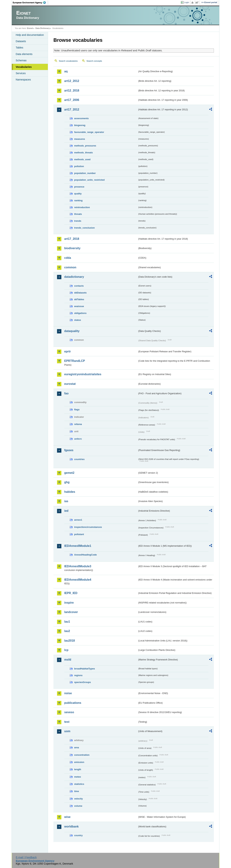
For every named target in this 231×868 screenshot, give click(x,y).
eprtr (67, 351)
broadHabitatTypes (85, 669)
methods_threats (83, 153)
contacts (79, 286)
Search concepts (94, 61)
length (78, 769)
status (78, 320)
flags (77, 409)
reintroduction (82, 207)
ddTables (79, 299)
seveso (69, 712)
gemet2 (69, 473)
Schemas (21, 60)
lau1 (67, 622)
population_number (85, 173)
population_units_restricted (89, 180)
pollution (79, 166)
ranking (78, 200)
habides (70, 492)
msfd (68, 660)
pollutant (79, 534)
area (77, 747)
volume (78, 806)
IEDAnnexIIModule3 (78, 566)
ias (66, 501)
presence (79, 187)
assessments (81, 118)
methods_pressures (85, 146)
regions (78, 675)
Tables (19, 48)
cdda (68, 258)
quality (78, 194)
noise (68, 693)
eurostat (70, 384)
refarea (78, 424)
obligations (80, 313)
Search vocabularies (68, 61)
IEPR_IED (71, 593)
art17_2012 (72, 109)
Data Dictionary (43, 28)
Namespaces (23, 80)
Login (187, 2)
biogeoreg (80, 125)
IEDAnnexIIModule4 (78, 580)
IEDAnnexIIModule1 (78, 546)
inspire (69, 603)
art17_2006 (72, 100)
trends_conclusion (84, 228)
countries (79, 459)
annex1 (78, 520)
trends (78, 221)
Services (21, 73)
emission (79, 762)
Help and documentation (30, 35)
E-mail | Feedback (26, 857)
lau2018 (70, 641)
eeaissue (79, 306)
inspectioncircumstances (88, 527)
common (70, 267)
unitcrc (78, 439)
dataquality (72, 331)
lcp (66, 650)
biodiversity (72, 248)
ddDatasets (80, 293)
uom (67, 731)
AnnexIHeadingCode (85, 555)
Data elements (24, 54)
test (67, 722)
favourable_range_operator (89, 132)
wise (67, 817)
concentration (82, 755)
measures (80, 139)
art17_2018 (72, 239)
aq (66, 71)
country (78, 835)
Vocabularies (24, 67)
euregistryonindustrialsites (83, 374)
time (77, 791)
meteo (78, 777)
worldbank (71, 826)
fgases (69, 450)
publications (73, 703)
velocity (79, 799)
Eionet (30, 28)
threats (78, 214)
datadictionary (74, 277)
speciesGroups (82, 682)
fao (66, 393)
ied (66, 511)
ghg (67, 482)
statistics (79, 784)
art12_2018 (72, 91)
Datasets (21, 41)
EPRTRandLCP (75, 361)
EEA (30, 3)
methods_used (82, 159)
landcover (71, 612)
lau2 (67, 631)
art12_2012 (72, 81)
